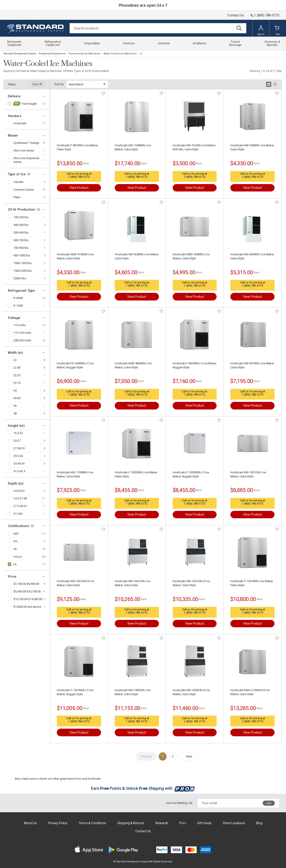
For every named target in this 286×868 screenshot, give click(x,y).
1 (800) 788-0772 (79, 177)
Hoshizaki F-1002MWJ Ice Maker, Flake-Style (136, 474)
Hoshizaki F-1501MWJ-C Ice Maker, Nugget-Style (75, 692)
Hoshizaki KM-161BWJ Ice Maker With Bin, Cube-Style (194, 147)
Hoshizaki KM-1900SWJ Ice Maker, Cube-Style (133, 692)
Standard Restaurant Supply (20, 54)
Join (269, 803)
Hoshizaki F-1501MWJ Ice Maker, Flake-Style (252, 583)
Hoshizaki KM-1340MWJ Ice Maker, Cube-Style (133, 147)
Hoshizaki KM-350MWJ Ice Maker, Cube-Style (252, 147)
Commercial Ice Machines (84, 54)
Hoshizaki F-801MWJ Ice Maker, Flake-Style (77, 147)
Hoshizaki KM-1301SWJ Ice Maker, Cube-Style (248, 474)
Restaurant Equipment (52, 54)
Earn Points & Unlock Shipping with (143, 788)
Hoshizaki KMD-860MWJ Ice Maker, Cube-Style (133, 365)
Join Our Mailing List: (179, 803)
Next (189, 756)
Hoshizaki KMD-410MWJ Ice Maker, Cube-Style (75, 256)
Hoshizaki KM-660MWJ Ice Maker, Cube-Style (252, 256)
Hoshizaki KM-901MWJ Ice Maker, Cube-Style (252, 365)
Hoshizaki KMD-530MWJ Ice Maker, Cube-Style (191, 256)
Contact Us (236, 15)
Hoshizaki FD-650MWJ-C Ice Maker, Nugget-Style (75, 365)
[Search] (158, 28)
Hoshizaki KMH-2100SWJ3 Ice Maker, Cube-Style (250, 692)
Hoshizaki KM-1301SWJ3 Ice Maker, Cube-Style (75, 583)
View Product (79, 188)
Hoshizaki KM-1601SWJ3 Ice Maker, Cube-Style (191, 583)
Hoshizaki (20, 123)
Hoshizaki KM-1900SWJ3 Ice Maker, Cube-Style (191, 692)
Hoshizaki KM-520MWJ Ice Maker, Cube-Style (137, 256)
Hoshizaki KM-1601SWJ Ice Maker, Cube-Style (133, 583)
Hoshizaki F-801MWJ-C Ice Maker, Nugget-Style (195, 365)
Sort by (59, 84)
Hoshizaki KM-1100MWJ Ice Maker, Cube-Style (75, 474)
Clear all (37, 84)
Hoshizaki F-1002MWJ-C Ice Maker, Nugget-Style (191, 474)
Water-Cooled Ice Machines (120, 54)
